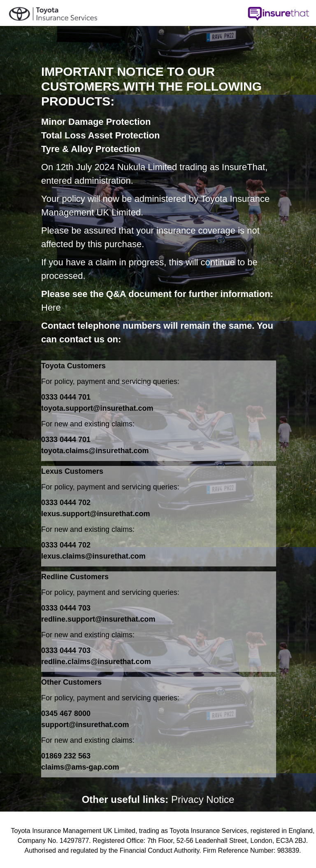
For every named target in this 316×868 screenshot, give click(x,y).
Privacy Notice (203, 799)
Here (51, 308)
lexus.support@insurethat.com (96, 514)
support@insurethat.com (85, 725)
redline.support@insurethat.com (98, 619)
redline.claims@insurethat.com (96, 662)
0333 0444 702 (66, 503)
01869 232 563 (66, 756)
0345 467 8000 (66, 714)
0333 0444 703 (66, 608)
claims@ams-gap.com (80, 767)
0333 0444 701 (66, 397)
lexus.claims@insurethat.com (93, 556)
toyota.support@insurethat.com (97, 408)
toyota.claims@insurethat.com (95, 451)
